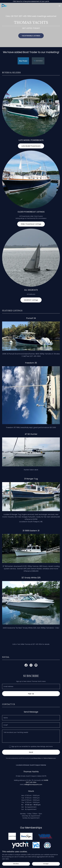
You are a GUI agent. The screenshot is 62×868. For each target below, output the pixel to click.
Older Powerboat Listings (31, 224)
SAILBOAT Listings (31, 300)
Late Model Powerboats (31, 146)
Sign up (31, 694)
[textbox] (31, 686)
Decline (16, 864)
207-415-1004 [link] (25, 16)
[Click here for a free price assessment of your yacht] (31, 1)
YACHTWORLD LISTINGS (31, 36)
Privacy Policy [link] (37, 758)
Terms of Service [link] (48, 758)
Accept (46, 864)
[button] (60, 6)
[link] (5, 6)
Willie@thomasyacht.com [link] (33, 785)
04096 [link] (46, 780)
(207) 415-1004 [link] (31, 782)
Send (31, 752)
